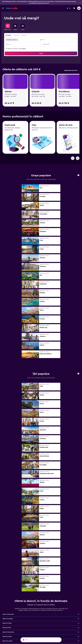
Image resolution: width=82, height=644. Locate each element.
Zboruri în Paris (7, 574)
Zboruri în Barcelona (8, 579)
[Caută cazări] (15, 26)
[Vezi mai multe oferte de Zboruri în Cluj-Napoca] (78, 597)
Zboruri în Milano (7, 592)
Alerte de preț (66, 78)
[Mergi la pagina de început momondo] (12, 8)
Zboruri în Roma (7, 570)
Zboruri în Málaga (8, 623)
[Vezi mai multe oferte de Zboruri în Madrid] (78, 614)
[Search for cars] (23, 26)
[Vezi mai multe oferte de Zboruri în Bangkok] (78, 605)
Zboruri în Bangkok (8, 605)
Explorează (10, 78)
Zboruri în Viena (7, 601)
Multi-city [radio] (24, 35)
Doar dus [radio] (16, 35)
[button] (80, 2)
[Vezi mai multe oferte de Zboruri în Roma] (78, 570)
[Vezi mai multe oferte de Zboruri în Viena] (78, 601)
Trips (34, 78)
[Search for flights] (8, 26)
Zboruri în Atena (7, 610)
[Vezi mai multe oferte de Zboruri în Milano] (78, 592)
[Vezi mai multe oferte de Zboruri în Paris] (78, 574)
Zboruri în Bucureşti (8, 561)
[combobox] (29, 40)
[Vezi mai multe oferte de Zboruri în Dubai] (78, 583)
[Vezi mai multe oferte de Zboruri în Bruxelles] (78, 619)
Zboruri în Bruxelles (8, 619)
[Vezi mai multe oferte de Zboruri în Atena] (78, 610)
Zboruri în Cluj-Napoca (9, 597)
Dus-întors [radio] (8, 35)
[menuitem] (8, 27)
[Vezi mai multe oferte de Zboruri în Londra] (78, 588)
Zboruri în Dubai (7, 583)
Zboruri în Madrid (7, 614)
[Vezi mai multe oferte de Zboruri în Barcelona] (78, 579)
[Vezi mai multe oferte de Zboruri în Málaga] (78, 623)
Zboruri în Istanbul (8, 565)
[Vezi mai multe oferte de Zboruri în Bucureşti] (78, 561)
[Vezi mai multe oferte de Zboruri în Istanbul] (78, 565)
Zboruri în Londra (7, 588)
